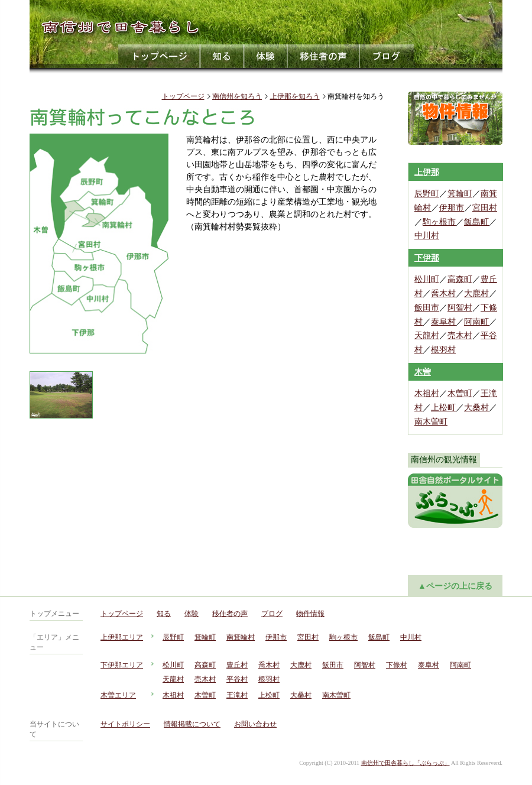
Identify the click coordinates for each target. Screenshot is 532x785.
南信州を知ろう (237, 96)
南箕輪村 (241, 637)
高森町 (460, 279)
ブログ (387, 56)
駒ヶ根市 (439, 222)
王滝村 (237, 695)
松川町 (427, 279)
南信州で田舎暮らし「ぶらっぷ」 (406, 763)
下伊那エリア (122, 665)
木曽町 (460, 393)
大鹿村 (476, 293)
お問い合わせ (255, 724)
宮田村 (485, 208)
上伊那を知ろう (295, 96)
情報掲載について (192, 724)
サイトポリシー (125, 724)
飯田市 (427, 308)
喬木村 (443, 293)
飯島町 (476, 222)
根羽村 (443, 350)
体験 (266, 56)
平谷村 (237, 679)
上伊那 (427, 172)
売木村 (460, 335)
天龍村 (427, 335)
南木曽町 (431, 422)
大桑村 (476, 408)
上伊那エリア (122, 637)
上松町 (443, 408)
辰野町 (427, 194)
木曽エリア (118, 695)
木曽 (423, 372)
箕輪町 (460, 194)
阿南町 (476, 322)
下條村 (397, 665)
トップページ (159, 56)
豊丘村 (237, 665)
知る (222, 56)
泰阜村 (443, 322)
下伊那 (427, 258)
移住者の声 (324, 56)
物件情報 (310, 614)
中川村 (427, 236)
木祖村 (427, 393)
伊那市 (452, 208)
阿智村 (460, 308)
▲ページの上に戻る (455, 586)
